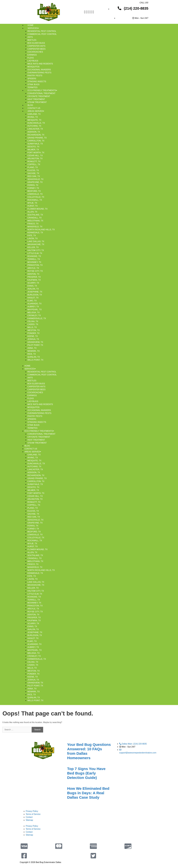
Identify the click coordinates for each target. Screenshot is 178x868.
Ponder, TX (33, 333)
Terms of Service (33, 814)
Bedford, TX (34, 191)
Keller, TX (33, 247)
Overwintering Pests (39, 73)
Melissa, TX (33, 313)
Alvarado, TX (34, 304)
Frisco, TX (33, 224)
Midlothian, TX (35, 221)
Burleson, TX (35, 295)
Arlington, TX (35, 159)
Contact (29, 817)
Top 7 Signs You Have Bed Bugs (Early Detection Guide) (86, 773)
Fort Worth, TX (36, 153)
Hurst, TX (33, 206)
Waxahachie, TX (36, 244)
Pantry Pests (35, 76)
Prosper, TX (34, 277)
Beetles (32, 40)
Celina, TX (33, 321)
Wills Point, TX (35, 360)
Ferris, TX (33, 185)
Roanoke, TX (34, 256)
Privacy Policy (32, 811)
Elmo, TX (32, 301)
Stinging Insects (37, 82)
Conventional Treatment (41, 93)
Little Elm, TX (35, 253)
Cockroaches (35, 52)
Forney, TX (33, 188)
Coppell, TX (34, 164)
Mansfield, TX (35, 227)
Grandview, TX (35, 342)
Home (31, 25)
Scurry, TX (33, 283)
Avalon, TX (33, 289)
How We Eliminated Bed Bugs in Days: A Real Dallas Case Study (88, 793)
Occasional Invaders (39, 70)
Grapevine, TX (35, 182)
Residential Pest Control (42, 31)
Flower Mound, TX (37, 209)
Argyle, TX (33, 268)
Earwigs (32, 55)
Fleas (31, 58)
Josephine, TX (35, 292)
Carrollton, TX (36, 141)
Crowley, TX (34, 315)
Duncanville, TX (36, 123)
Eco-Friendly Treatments (42, 90)
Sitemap (29, 820)
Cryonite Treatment (39, 96)
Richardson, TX (36, 135)
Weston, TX (34, 330)
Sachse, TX (33, 173)
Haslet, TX (33, 298)
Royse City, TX (35, 271)
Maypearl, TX (35, 310)
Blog (30, 105)
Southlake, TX (35, 215)
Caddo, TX (33, 324)
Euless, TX (33, 170)
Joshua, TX (33, 339)
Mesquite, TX (34, 120)
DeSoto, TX (33, 147)
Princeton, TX (35, 265)
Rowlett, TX (34, 161)
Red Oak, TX (34, 176)
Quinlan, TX (34, 357)
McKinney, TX (34, 262)
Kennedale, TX (35, 233)
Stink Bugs (33, 84)
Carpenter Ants (36, 46)
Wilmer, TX (33, 150)
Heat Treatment (36, 99)
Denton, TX (33, 274)
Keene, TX (33, 336)
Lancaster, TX (35, 129)
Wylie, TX (32, 203)
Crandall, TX (34, 218)
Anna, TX (32, 348)
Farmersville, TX (37, 318)
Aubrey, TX (33, 307)
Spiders (32, 79)
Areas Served (36, 111)
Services (33, 28)
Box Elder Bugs (36, 43)
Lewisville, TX (35, 194)
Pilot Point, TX (35, 345)
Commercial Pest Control (42, 34)
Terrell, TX (34, 259)
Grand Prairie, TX (37, 138)
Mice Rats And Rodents (40, 64)
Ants (30, 37)
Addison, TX (34, 132)
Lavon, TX (33, 238)
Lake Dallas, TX (36, 241)
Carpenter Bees (36, 49)
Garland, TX (34, 114)
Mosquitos (33, 67)
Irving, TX (33, 117)
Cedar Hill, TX (35, 156)
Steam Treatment (37, 102)
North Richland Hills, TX (41, 230)
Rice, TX (32, 354)
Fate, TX (32, 236)
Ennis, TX (32, 286)
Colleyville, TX (36, 197)
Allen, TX (32, 212)
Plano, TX (33, 167)
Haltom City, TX (36, 250)
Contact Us (34, 108)
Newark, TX (34, 351)
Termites (32, 87)
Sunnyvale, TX (35, 144)
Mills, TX (32, 327)
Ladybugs (33, 61)
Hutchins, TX (34, 126)
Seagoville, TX (35, 179)
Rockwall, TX (35, 200)
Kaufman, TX (34, 280)
